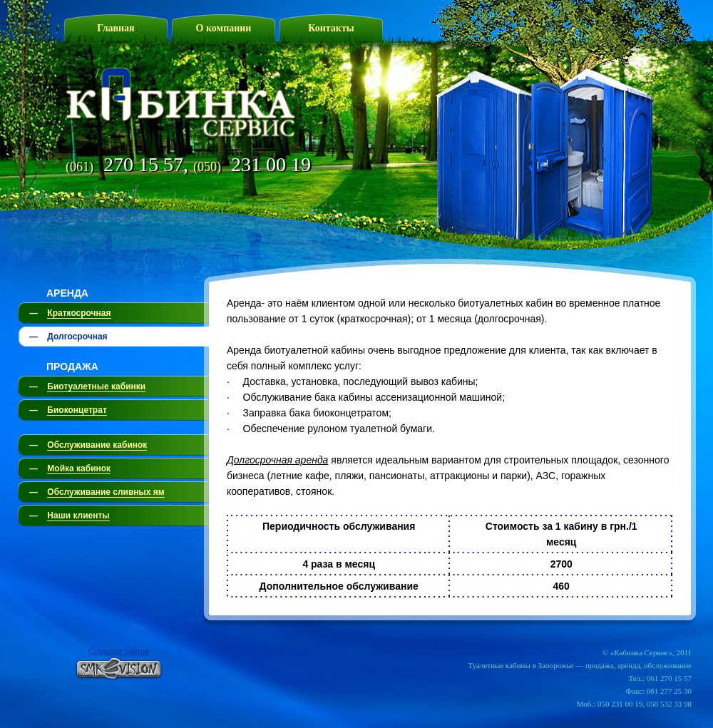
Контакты (331, 28)
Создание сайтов (119, 651)
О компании (224, 28)
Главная (116, 28)
